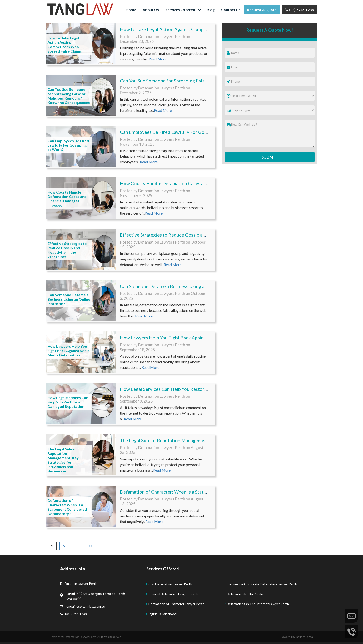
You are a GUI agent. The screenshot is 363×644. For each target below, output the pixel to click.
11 (92, 546)
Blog (211, 10)
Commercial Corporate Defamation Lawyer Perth (262, 584)
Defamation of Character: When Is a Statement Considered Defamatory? (67, 507)
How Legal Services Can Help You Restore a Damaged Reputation (68, 402)
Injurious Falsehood (163, 614)
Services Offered (180, 10)
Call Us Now (351, 632)
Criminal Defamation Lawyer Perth (173, 594)
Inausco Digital (305, 637)
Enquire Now (351, 616)
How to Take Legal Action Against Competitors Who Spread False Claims (65, 44)
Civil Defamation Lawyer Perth (170, 584)
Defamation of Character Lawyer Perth (176, 604)
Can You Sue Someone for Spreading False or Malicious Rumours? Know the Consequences (69, 96)
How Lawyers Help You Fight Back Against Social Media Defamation (69, 351)
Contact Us (231, 10)
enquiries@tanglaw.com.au (83, 606)
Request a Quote (262, 10)
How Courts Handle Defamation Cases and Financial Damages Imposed (67, 199)
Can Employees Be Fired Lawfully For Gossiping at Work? (68, 145)
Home (131, 10)
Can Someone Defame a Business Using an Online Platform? (69, 299)
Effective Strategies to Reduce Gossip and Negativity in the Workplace (67, 250)
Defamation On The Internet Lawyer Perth (258, 604)
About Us (151, 10)
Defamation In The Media (245, 594)
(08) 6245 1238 (300, 10)
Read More (158, 59)
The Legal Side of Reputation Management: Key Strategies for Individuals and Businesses (63, 460)
